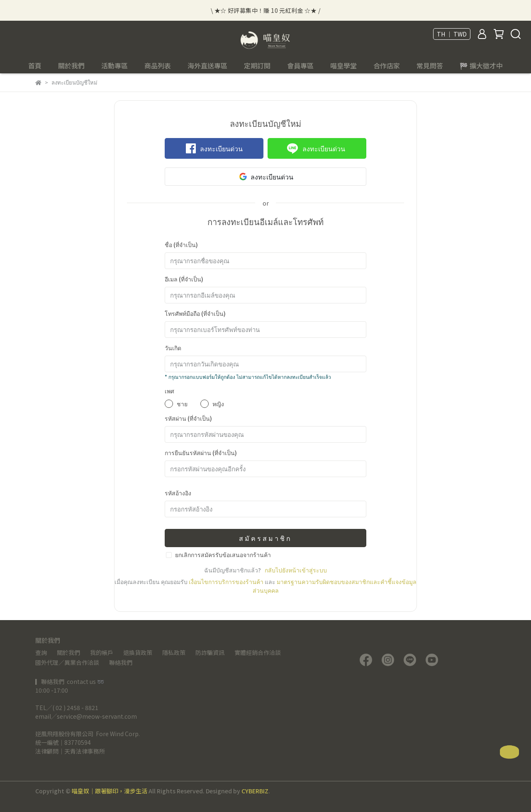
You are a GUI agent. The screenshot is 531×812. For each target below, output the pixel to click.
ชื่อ (181, 245)
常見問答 (430, 65)
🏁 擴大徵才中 (481, 65)
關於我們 (68, 652)
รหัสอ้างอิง (178, 493)
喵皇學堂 (343, 65)
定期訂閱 (257, 65)
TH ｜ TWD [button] (452, 34)
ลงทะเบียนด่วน (214, 148)
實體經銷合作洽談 (258, 652)
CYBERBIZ (255, 791)
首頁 (35, 65)
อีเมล (184, 279)
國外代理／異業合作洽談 (67, 662)
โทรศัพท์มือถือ (195, 313)
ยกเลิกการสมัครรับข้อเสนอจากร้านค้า (223, 555)
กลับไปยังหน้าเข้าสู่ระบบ (296, 570)
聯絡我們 (121, 662)
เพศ (169, 391)
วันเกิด (173, 348)
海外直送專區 (207, 65)
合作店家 (387, 65)
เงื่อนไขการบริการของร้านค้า (226, 582)
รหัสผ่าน (188, 418)
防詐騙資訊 (210, 652)
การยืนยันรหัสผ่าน (201, 453)
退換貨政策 (138, 652)
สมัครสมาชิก (265, 538)
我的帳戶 (102, 652)
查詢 (41, 652)
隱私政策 (174, 652)
